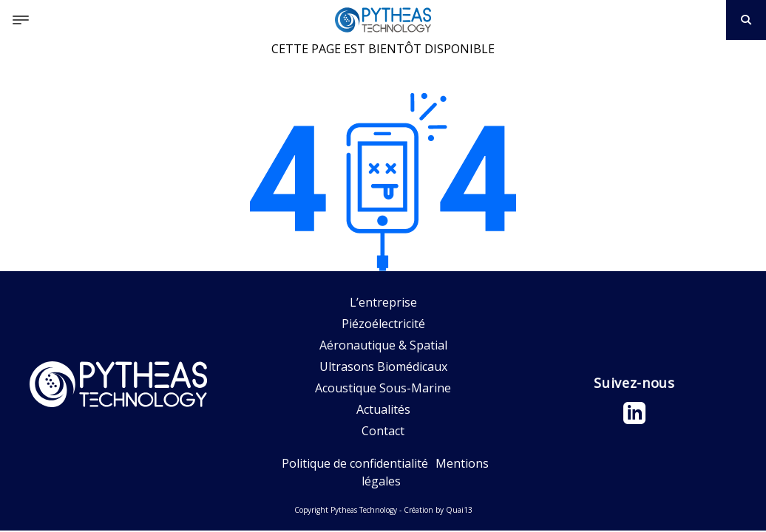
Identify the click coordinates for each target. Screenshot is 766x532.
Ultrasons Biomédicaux (383, 366)
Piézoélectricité (383, 324)
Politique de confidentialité (355, 463)
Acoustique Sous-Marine (383, 388)
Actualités (383, 409)
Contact (383, 431)
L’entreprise (383, 302)
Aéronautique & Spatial (383, 345)
